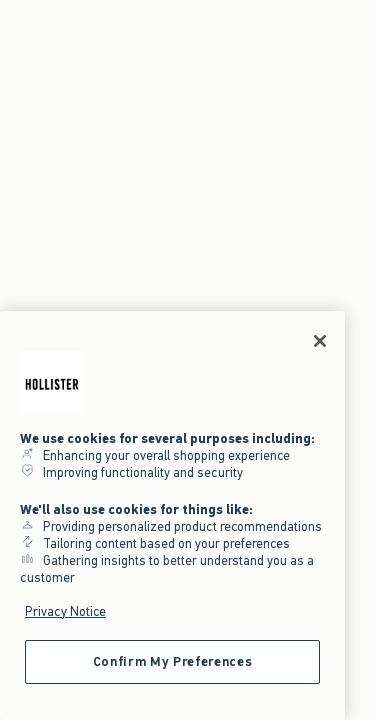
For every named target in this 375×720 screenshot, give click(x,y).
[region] (172, 515)
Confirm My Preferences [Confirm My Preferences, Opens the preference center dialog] (172, 661)
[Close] (320, 341)
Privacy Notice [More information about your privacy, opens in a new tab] (65, 611)
